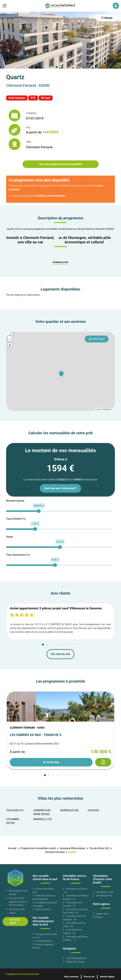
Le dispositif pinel (43, 941)
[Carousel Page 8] (70, 644)
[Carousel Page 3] (64, 67)
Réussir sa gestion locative (43, 946)
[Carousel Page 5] (59, 644)
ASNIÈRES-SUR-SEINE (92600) (42, 812)
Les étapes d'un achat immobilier (45, 904)
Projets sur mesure (74, 962)
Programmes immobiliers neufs (38, 848)
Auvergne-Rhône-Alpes (73, 848)
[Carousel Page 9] (74, 644)
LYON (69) (93, 810)
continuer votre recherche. (51, 196)
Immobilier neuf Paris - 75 (75, 891)
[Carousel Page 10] (78, 644)
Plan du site (89, 977)
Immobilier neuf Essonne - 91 (72, 904)
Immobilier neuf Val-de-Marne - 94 (74, 918)
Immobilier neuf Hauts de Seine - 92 (75, 897)
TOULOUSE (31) (15, 810)
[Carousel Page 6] (62, 644)
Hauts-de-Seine (42, 909)
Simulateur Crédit (103, 892)
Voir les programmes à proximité (60, 164)
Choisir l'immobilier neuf (43, 891)
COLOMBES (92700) (13, 821)
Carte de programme (75, 958)
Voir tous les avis (61, 654)
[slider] (39, 511)
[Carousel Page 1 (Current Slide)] (57, 67)
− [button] (10, 339)
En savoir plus (51, 762)
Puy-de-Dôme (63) (99, 848)
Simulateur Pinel (103, 896)
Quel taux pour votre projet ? (60, 488)
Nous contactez (71, 977)
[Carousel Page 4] (55, 644)
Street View (97, 339)
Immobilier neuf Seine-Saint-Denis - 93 (76, 911)
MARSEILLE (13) (43, 819)
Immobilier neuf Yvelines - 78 (72, 932)
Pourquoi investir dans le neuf (45, 936)
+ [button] (10, 335)
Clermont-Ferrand (55, 852)
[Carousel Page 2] (60, 67)
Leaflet (98, 409)
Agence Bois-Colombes (101, 916)
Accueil (12, 848)
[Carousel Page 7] (66, 644)
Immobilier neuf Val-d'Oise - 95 (74, 925)
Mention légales (107, 977)
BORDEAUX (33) (69, 810)
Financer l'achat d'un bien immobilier (44, 897)
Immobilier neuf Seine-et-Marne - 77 (76, 939)
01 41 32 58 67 (15, 922)
